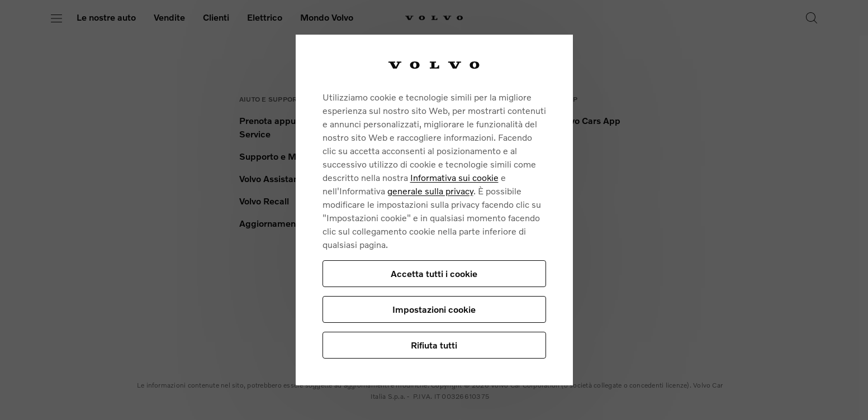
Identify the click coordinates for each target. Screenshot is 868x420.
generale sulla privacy (430, 191)
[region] (434, 210)
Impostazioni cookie (434, 309)
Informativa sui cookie (454, 177)
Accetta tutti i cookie (434, 273)
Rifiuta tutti (434, 345)
